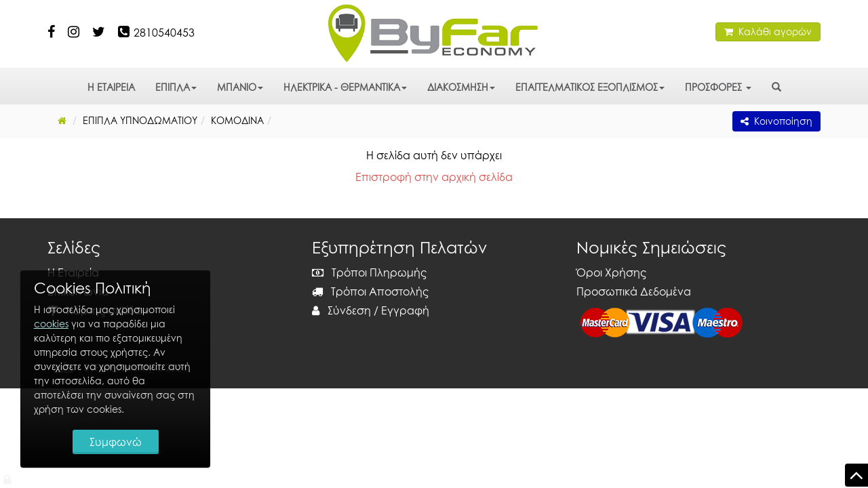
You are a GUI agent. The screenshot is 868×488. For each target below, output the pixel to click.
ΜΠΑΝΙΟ (240, 87)
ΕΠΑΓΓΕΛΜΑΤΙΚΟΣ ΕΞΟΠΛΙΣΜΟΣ (590, 87)
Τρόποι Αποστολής (370, 291)
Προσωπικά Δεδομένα (634, 291)
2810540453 (164, 33)
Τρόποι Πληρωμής (369, 272)
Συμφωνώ (116, 442)
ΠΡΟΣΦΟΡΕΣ (718, 87)
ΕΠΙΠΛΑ (176, 87)
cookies (51, 324)
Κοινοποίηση (776, 121)
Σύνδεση (341, 310)
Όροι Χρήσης (611, 272)
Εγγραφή (405, 310)
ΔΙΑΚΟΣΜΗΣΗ (461, 87)
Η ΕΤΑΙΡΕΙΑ (111, 87)
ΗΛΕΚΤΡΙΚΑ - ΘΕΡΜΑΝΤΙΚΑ (345, 87)
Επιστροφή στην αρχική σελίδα (434, 177)
